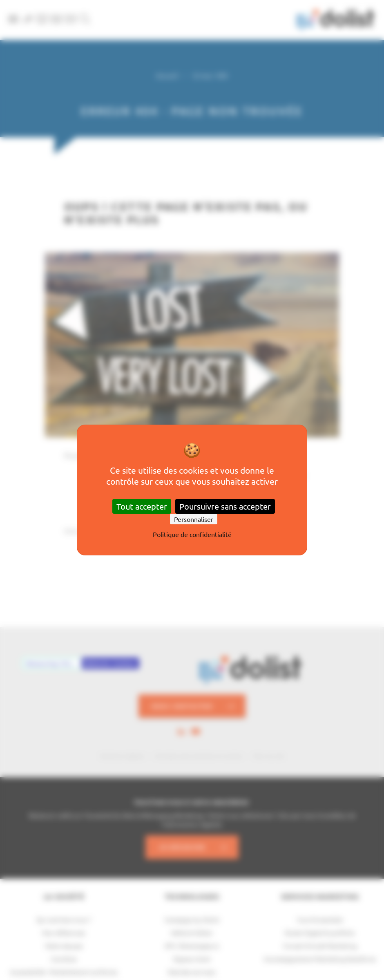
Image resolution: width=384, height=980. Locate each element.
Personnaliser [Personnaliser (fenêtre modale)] (194, 519)
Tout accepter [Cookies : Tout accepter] (142, 506)
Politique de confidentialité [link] (192, 534)
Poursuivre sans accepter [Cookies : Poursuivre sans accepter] (225, 506)
